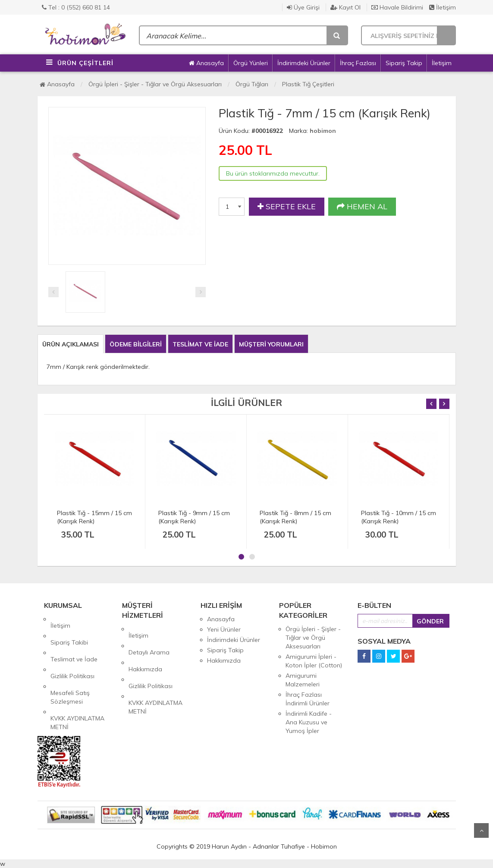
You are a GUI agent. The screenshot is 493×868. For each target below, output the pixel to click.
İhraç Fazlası (358, 63)
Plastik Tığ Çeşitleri (308, 84)
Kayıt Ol (345, 7)
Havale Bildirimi (397, 7)
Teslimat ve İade (74, 640)
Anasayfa (206, 63)
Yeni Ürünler (224, 629)
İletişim (443, 7)
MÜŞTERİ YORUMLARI (271, 344)
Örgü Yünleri (251, 63)
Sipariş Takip (404, 63)
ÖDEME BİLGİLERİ (136, 344)
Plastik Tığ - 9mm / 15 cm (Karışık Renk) (194, 517)
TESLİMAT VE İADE (200, 344)
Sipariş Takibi (69, 629)
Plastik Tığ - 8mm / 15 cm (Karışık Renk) (295, 517)
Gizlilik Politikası (72, 650)
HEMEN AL (362, 207)
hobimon (323, 131)
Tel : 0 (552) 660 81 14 (76, 7)
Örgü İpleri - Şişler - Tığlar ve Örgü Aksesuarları (155, 84)
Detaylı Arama (149, 639)
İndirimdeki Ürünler (304, 63)
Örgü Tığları (252, 84)
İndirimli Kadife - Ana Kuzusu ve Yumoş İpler (309, 722)
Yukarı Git (481, 830)
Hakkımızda (145, 650)
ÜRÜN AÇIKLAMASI (71, 344)
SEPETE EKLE (287, 207)
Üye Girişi (303, 7)
